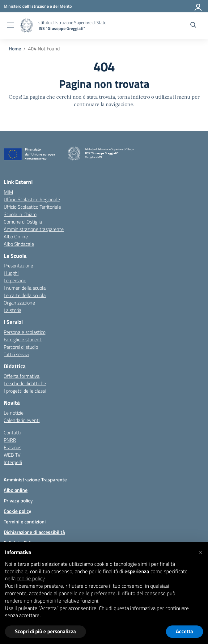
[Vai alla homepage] (27, 26)
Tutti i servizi (16, 354)
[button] (200, 552)
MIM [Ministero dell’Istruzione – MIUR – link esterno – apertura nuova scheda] (8, 192)
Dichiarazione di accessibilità (34, 532)
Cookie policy (17, 511)
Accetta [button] (185, 631)
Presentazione (18, 266)
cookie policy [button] (31, 578)
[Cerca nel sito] (193, 26)
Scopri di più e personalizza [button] (45, 631)
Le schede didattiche (25, 383)
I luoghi (11, 273)
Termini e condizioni (25, 522)
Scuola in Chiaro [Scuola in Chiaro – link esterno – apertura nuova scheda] (20, 214)
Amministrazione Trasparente (35, 480)
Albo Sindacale (19, 244)
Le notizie (14, 413)
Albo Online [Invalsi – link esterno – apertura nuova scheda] (16, 237)
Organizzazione (19, 303)
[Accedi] (198, 6)
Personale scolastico (25, 332)
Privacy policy (18, 501)
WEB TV (12, 455)
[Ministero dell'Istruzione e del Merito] (38, 6)
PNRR (10, 440)
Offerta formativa (22, 376)
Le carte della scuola (25, 295)
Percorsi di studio (21, 347)
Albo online (16, 490)
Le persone (15, 280)
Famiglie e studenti (23, 339)
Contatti (12, 433)
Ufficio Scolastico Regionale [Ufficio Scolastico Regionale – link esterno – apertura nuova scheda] (32, 199)
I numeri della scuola (25, 288)
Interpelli (13, 462)
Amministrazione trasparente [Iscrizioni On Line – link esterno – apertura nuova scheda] (34, 229)
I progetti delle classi (25, 391)
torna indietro (134, 97)
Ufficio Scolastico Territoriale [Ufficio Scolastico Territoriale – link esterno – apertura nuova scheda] (32, 207)
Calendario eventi (22, 420)
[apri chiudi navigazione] (11, 26)
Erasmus (13, 447)
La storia (13, 310)
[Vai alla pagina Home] (15, 49)
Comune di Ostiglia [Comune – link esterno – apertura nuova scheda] (23, 222)
